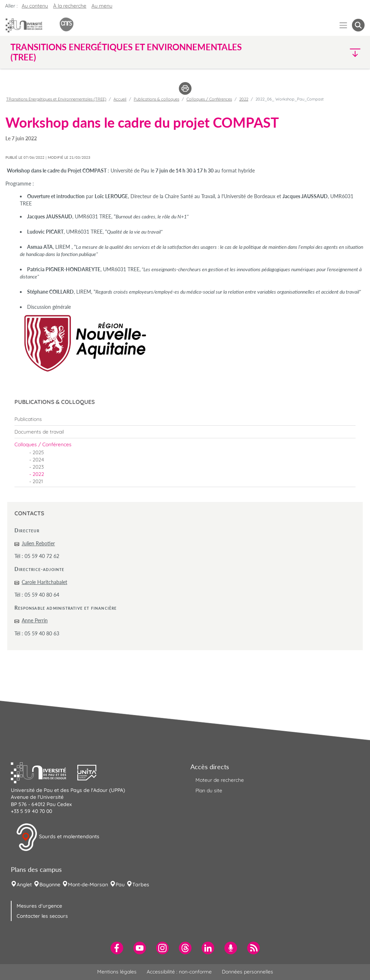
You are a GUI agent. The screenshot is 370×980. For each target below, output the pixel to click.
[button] (322, 52)
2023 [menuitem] (38, 467)
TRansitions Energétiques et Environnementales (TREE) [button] (126, 52)
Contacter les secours (42, 916)
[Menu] (343, 25)
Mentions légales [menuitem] (117, 972)
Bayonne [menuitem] (50, 885)
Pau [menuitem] (120, 885)
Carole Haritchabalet (44, 582)
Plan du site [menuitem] (209, 791)
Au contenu (35, 6)
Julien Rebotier (38, 543)
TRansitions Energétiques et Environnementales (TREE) (56, 99)
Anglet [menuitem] (24, 885)
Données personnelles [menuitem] (248, 972)
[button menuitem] (358, 25)
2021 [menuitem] (38, 481)
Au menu (102, 6)
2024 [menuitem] (38, 460)
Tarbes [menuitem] (141, 885)
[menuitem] (185, 419)
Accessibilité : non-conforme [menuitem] (179, 972)
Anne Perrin (35, 620)
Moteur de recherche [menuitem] (220, 780)
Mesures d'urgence (39, 906)
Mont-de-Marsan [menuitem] (88, 885)
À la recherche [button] (70, 6)
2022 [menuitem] (38, 474)
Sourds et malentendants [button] (58, 837)
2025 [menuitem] (38, 452)
